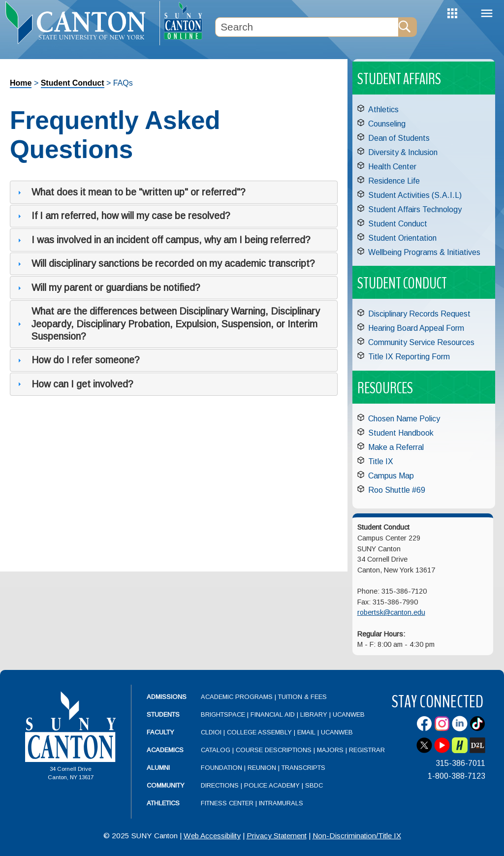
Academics (165, 750)
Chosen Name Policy (404, 419)
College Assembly (259, 732)
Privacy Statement (277, 836)
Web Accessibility (212, 836)
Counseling (387, 124)
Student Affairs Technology (415, 209)
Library (314, 714)
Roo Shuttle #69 (397, 490)
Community (166, 785)
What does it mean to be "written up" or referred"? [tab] (130, 192)
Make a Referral (396, 447)
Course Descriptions (274, 750)
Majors (330, 750)
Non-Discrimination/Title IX (357, 836)
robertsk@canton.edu (391, 612)
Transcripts (303, 768)
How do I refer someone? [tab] (78, 360)
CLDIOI (211, 732)
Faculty (160, 732)
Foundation (221, 768)
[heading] (80, 23)
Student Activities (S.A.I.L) (415, 195)
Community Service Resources (421, 342)
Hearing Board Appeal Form (416, 328)
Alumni (158, 768)
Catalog (216, 750)
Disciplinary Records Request (419, 314)
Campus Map (391, 476)
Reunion (262, 768)
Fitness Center (227, 803)
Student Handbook (401, 433)
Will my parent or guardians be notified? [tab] (108, 287)
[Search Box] (307, 27)
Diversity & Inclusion (403, 152)
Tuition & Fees (302, 697)
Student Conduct (73, 83)
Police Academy (272, 785)
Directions (220, 785)
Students (163, 714)
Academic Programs (238, 697)
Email (306, 732)
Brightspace (223, 714)
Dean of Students (399, 138)
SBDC (314, 785)
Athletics (383, 110)
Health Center (392, 167)
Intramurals (281, 803)
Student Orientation (402, 238)
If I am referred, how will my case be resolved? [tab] (123, 216)
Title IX (381, 461)
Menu (487, 14)
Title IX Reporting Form (409, 357)
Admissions (167, 697)
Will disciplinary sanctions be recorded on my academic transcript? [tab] (165, 263)
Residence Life (394, 181)
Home (21, 83)
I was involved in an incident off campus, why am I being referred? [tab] (163, 240)
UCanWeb (349, 714)
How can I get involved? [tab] (74, 384)
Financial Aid (273, 714)
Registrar (367, 750)
